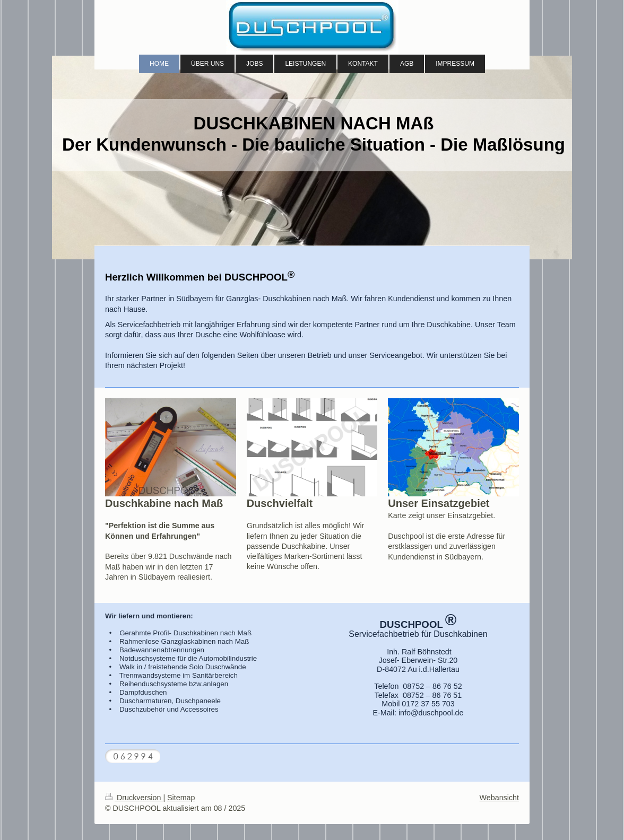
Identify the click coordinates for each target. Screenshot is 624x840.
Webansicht (499, 798)
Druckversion (134, 798)
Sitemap (181, 798)
